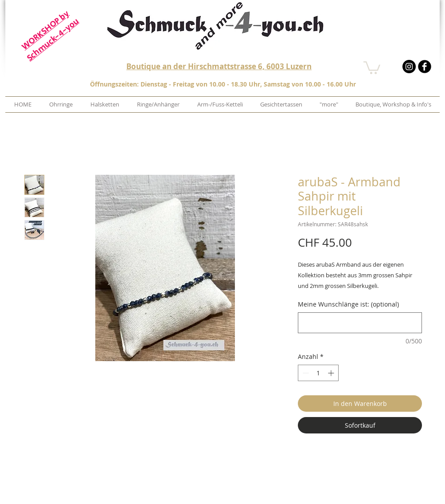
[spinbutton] (318, 373)
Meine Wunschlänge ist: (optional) (348, 304)
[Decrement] (305, 373)
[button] (372, 67)
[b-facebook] (425, 67)
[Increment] (332, 373)
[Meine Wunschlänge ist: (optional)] (360, 323)
